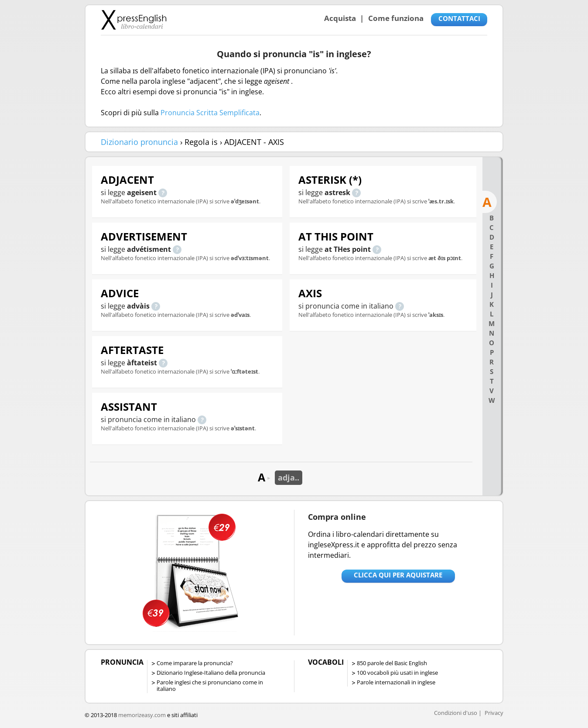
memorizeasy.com (142, 715)
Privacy (494, 713)
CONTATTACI (459, 18)
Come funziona (396, 18)
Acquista (340, 18)
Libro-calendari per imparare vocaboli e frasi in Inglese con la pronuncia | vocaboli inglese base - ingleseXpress (134, 20)
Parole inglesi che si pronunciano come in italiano (210, 685)
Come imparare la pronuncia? (195, 663)
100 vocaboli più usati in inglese (397, 673)
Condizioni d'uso (456, 713)
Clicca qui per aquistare (398, 575)
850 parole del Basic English (392, 663)
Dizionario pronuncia (139, 142)
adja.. (289, 477)
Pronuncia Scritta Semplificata (210, 113)
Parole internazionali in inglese (396, 682)
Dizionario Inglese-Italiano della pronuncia (211, 673)
